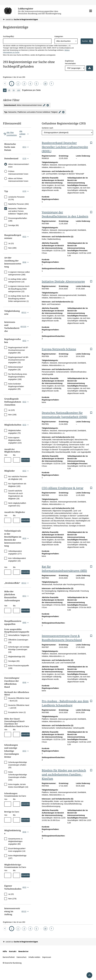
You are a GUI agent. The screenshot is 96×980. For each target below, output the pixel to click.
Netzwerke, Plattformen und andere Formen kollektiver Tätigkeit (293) (18, 211)
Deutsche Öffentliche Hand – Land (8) (19, 707)
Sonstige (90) (13, 225)
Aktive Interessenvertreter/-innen (19, 166)
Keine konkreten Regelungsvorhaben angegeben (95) (16, 386)
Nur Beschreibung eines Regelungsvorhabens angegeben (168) (18, 377)
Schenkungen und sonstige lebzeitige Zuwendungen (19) (19, 649)
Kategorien (59, 36)
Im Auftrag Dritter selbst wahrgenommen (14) (17, 280)
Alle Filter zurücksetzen (10, 134)
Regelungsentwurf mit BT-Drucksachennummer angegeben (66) (18, 350)
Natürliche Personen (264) (18, 204)
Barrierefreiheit (9, 957)
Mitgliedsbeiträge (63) (17, 657)
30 (46, 83)
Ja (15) (11, 894)
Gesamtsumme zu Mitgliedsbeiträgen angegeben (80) (15, 841)
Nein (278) (12, 899)
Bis (14, 455)
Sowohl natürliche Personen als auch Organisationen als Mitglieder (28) (16, 495)
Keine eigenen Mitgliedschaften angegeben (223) (15, 440)
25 (10, 90)
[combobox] (66, 41)
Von (6, 455)
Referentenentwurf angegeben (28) (15, 368)
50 (14, 90)
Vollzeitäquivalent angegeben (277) (15, 552)
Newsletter (23, 951)
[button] (91, 11)
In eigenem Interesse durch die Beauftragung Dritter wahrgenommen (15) (19, 289)
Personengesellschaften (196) (18, 220)
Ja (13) (11, 243)
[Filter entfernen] (48, 105)
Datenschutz (22, 957)
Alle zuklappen (25, 134)
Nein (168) (12, 415)
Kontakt (13, 951)
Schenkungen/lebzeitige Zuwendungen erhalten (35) (18, 765)
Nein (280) (12, 248)
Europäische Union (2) (17, 712)
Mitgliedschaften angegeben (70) (15, 432)
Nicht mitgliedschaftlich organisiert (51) (17, 504)
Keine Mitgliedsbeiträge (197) (17, 857)
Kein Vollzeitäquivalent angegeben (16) (17, 560)
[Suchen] (87, 41)
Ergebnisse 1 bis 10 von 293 (14, 77)
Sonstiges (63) (14, 661)
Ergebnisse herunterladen (70, 62)
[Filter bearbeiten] (44, 105)
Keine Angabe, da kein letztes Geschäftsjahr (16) (18, 786)
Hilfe (5, 951)
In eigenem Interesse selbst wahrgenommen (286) (19, 273)
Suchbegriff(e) (8, 36)
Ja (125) (11, 410)
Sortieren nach (47, 128)
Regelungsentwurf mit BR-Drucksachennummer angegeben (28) (18, 360)
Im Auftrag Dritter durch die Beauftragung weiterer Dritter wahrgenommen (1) (19, 299)
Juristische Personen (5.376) (16, 198)
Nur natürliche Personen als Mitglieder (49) (18, 478)
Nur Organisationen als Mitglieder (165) (17, 485)
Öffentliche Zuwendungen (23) (18, 641)
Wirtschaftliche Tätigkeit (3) (19, 635)
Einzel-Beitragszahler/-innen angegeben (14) (17, 850)
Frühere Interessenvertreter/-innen (18, 173)
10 (5, 90)
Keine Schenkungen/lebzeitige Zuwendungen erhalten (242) (18, 776)
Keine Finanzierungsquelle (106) (19, 667)
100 (19, 90)
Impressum (47, 957)
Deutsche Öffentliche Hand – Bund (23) (19, 699)
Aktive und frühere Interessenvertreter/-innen (18, 180)
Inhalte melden (34, 957)
